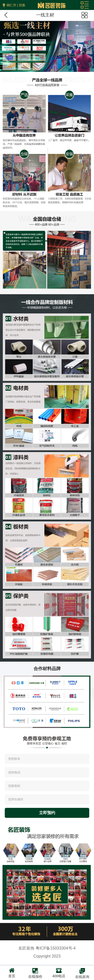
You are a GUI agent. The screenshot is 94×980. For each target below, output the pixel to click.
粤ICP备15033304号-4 (56, 948)
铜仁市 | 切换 (16, 5)
